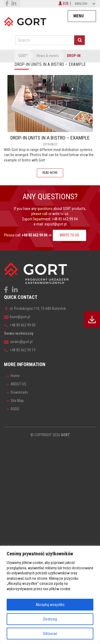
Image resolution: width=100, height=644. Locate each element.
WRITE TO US (69, 235)
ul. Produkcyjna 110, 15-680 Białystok (35, 308)
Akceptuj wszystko (50, 605)
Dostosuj (50, 619)
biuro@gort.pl (17, 317)
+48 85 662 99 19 (20, 350)
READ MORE (50, 173)
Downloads (19, 392)
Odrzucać (50, 634)
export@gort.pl (56, 224)
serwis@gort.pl (18, 342)
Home (15, 376)
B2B (63, 3)
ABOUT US (18, 384)
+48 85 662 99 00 (20, 325)
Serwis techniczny (19, 333)
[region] (50, 595)
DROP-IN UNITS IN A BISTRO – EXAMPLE (50, 138)
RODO (15, 409)
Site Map (17, 401)
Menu (79, 16)
